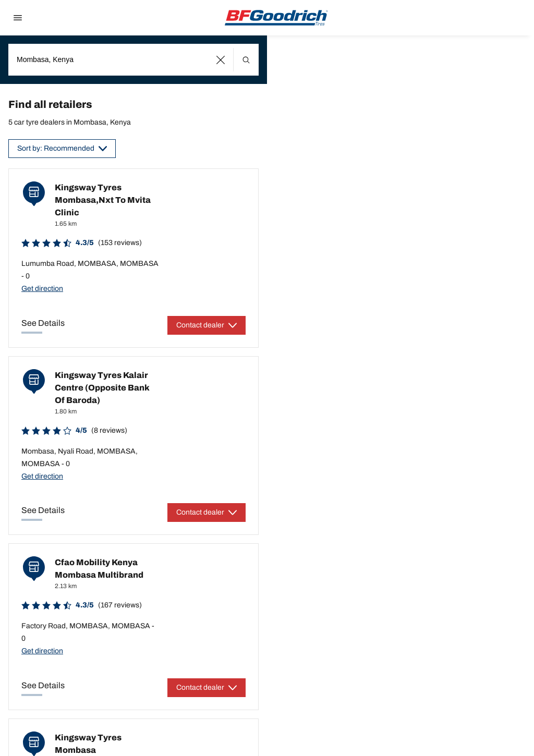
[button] (221, 60)
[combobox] (133, 60)
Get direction (42, 289)
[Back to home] (276, 18)
